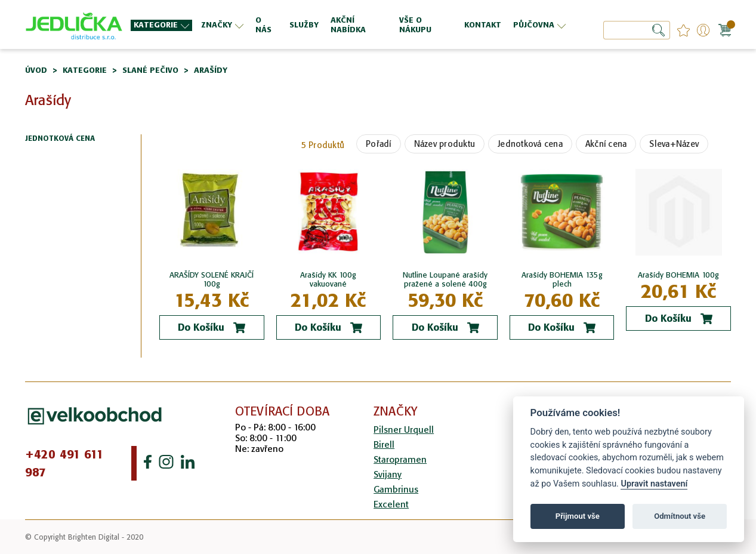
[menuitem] (161, 25)
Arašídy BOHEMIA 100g (678, 275)
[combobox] (637, 30)
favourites (684, 30)
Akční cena (606, 144)
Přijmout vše (578, 516)
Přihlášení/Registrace (703, 30)
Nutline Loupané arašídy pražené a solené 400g (445, 279)
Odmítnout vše (680, 516)
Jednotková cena (530, 144)
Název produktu (445, 144)
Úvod (36, 70)
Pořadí (379, 144)
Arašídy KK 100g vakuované (328, 279)
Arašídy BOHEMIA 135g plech (562, 279)
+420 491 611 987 (64, 463)
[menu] (350, 25)
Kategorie (85, 70)
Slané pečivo (150, 70)
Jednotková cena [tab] (60, 139)
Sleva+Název (674, 144)
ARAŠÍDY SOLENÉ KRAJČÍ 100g (212, 279)
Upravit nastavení (654, 484)
